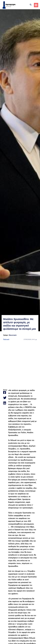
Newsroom (13, 335)
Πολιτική (6, 340)
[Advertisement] (20, 365)
